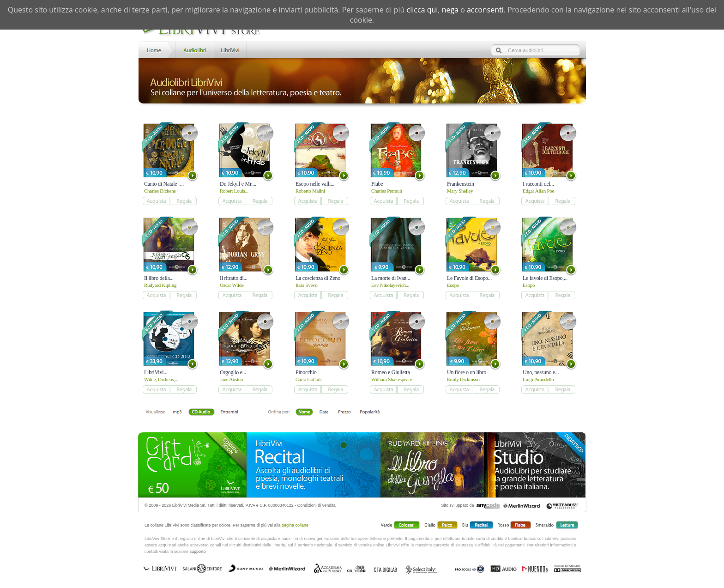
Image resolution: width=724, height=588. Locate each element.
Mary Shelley (460, 191)
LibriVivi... (156, 372)
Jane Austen (231, 379)
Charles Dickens (160, 191)
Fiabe (377, 184)
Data (324, 412)
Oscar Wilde (232, 285)
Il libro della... (159, 278)
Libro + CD (201, 412)
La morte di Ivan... (391, 278)
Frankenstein (461, 184)
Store (194, 49)
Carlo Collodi (309, 379)
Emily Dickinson (463, 379)
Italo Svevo (306, 285)
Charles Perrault (387, 191)
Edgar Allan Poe (538, 191)
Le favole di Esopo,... (545, 278)
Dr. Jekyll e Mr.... (238, 184)
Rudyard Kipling (160, 285)
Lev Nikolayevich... (390, 285)
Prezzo (344, 412)
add (156, 201)
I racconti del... (538, 184)
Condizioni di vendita (317, 505)
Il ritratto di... (234, 278)
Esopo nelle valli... (315, 184)
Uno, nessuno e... (541, 372)
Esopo (453, 285)
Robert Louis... (234, 191)
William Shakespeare (392, 379)
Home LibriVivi (156, 49)
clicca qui (422, 10)
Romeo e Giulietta (390, 372)
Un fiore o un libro (467, 372)
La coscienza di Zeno (318, 278)
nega (450, 10)
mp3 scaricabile (177, 412)
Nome (305, 412)
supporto (198, 552)
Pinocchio (306, 372)
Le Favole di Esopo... (469, 278)
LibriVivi (230, 49)
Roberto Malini (310, 191)
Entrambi (229, 412)
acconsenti (485, 10)
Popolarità (370, 412)
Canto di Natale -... (164, 184)
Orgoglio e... (233, 372)
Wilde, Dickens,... (161, 379)
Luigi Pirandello (538, 379)
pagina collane (295, 525)
